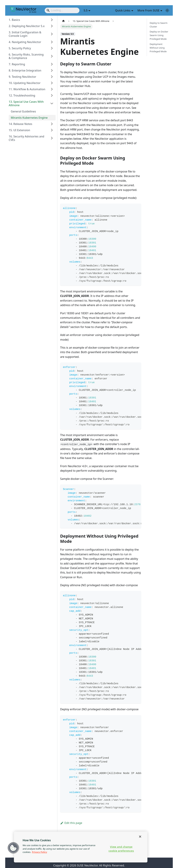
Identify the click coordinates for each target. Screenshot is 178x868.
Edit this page (71, 823)
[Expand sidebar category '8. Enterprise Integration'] (52, 70)
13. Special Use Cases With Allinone (26, 103)
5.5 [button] (86, 10)
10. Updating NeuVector (25, 83)
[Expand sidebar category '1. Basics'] (52, 20)
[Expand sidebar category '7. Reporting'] (52, 64)
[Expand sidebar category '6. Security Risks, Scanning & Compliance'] (52, 56)
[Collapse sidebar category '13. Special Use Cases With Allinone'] (52, 103)
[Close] (140, 837)
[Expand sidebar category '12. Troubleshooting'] (52, 95)
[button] (13, 848)
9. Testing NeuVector (22, 77)
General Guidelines (23, 111)
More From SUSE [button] (149, 10)
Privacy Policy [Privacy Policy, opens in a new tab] (40, 852)
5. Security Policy (20, 48)
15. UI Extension (19, 130)
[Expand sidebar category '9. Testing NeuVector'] (52, 77)
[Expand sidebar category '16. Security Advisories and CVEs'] (52, 138)
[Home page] (63, 21)
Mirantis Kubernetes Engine (29, 118)
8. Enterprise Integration (25, 70)
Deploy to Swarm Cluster (159, 25)
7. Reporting (17, 64)
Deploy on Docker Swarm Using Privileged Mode (159, 35)
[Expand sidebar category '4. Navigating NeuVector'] (52, 42)
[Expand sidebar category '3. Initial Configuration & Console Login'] (52, 34)
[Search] (62, 10)
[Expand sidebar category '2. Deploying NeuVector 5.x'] (52, 26)
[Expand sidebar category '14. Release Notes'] (52, 124)
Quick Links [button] (123, 10)
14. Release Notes (20, 124)
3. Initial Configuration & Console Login (25, 34)
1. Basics (14, 20)
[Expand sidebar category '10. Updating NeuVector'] (52, 83)
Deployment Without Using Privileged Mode (158, 48)
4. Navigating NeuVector (25, 42)
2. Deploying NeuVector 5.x (27, 26)
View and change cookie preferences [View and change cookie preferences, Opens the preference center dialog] (121, 849)
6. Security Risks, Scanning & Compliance (26, 56)
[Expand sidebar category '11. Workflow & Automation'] (52, 89)
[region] (81, 847)
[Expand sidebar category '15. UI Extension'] (52, 130)
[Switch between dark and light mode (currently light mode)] (167, 10)
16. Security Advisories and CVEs (27, 138)
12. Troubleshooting (22, 95)
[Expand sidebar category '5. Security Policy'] (52, 48)
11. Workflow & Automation (27, 89)
